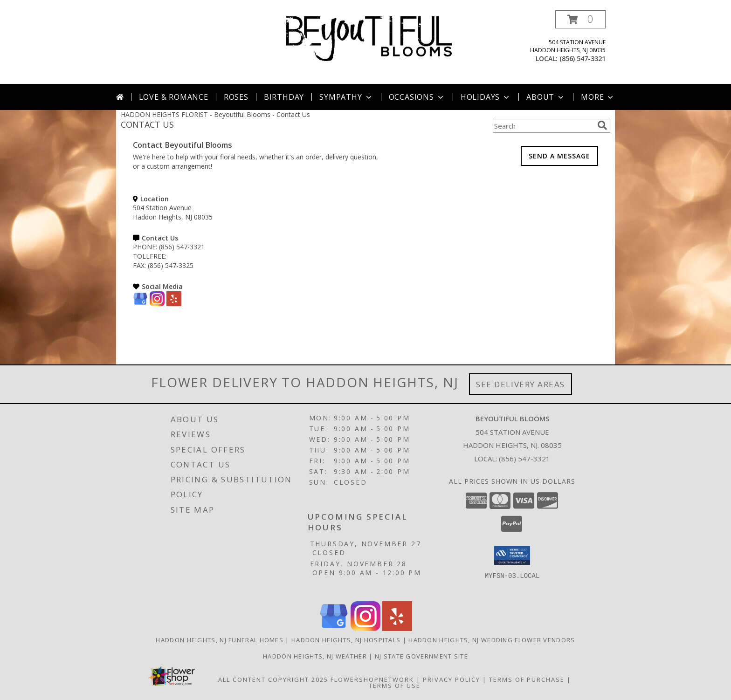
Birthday (284, 97)
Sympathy (346, 97)
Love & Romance (174, 97)
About (546, 97)
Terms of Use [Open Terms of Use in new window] (395, 686)
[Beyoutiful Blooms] (369, 38)
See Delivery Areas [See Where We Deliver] (521, 384)
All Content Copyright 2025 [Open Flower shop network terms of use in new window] (273, 679)
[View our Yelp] (174, 304)
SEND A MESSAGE (559, 156)
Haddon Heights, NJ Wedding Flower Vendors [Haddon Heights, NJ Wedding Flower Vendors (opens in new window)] (492, 640)
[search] (602, 125)
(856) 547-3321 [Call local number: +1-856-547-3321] (583, 58)
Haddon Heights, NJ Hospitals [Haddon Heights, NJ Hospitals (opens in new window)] (346, 640)
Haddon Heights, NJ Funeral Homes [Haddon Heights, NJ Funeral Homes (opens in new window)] (220, 640)
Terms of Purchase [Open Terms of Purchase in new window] (527, 679)
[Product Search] (543, 126)
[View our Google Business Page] (140, 304)
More (598, 97)
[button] (580, 19)
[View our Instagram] (157, 304)
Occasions (417, 97)
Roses (236, 97)
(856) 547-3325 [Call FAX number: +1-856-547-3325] (171, 265)
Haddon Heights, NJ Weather (315, 656)
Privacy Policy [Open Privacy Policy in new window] (452, 679)
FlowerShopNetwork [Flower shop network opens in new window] (372, 679)
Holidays (486, 97)
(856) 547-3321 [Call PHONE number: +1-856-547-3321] (182, 247)
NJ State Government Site (421, 656)
